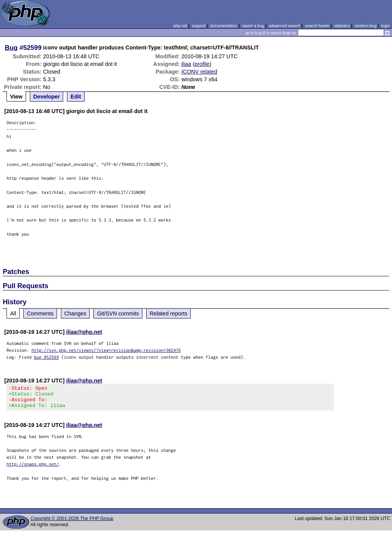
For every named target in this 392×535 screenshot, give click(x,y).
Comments (40, 313)
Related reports (168, 313)
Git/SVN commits (118, 313)
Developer (47, 97)
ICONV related (199, 72)
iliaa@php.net (84, 332)
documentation (224, 26)
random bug (366, 26)
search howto (317, 26)
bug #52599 (47, 357)
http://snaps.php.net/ (33, 469)
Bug (11, 48)
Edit (76, 97)
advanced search (284, 26)
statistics (342, 26)
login (386, 26)
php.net (180, 26)
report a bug (253, 26)
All (13, 313)
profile (202, 64)
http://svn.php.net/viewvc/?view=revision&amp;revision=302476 (106, 350)
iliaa (186, 64)
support (199, 26)
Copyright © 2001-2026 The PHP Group (72, 523)
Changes (75, 313)
